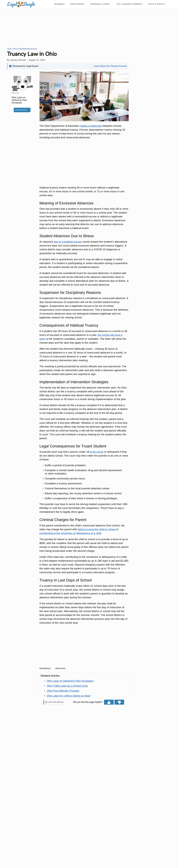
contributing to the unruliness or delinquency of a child (70, 533)
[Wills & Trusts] (156, 4)
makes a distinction (91, 126)
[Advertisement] (84, 163)
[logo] (21, 4)
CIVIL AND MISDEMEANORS (22, 49)
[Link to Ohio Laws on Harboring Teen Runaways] (70, 681)
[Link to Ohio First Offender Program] (63, 691)
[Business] (60, 4)
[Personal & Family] (100, 4)
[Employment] (77, 4)
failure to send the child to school (97, 529)
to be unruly (97, 452)
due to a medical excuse (68, 242)
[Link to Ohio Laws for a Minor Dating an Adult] (68, 696)
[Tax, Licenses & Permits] (129, 4)
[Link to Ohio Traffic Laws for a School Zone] (67, 686)
